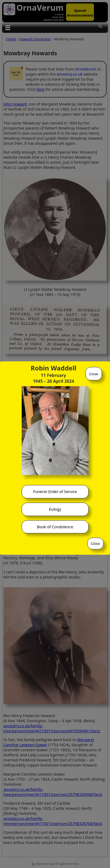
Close (94, 374)
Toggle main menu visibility (8, 28)
